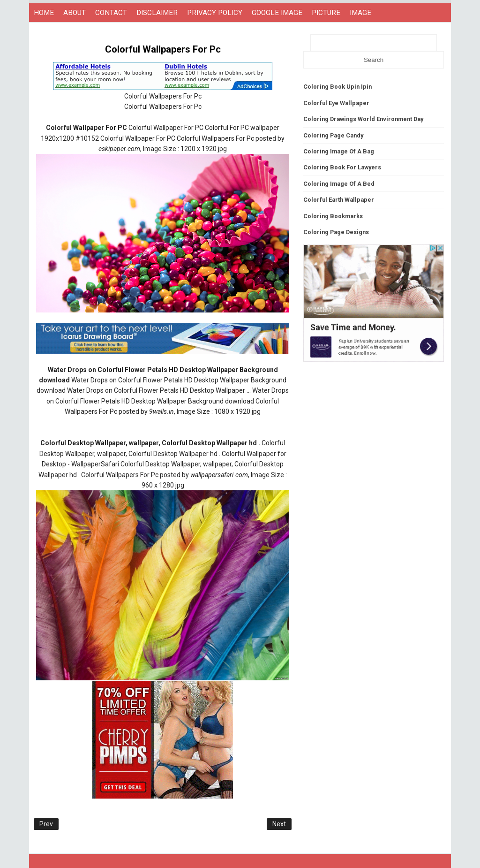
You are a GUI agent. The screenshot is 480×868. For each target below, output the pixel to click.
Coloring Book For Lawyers (342, 167)
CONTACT (111, 13)
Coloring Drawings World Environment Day (363, 119)
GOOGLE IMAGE (277, 13)
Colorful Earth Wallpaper (339, 200)
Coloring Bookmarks (333, 216)
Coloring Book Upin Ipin (337, 87)
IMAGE (360, 13)
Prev (46, 824)
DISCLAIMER (157, 13)
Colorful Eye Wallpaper (336, 103)
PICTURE (326, 13)
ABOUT (75, 13)
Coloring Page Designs (336, 232)
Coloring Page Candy (333, 135)
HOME (44, 13)
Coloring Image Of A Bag (339, 151)
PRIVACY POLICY (215, 13)
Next (279, 824)
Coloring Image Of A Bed (339, 184)
